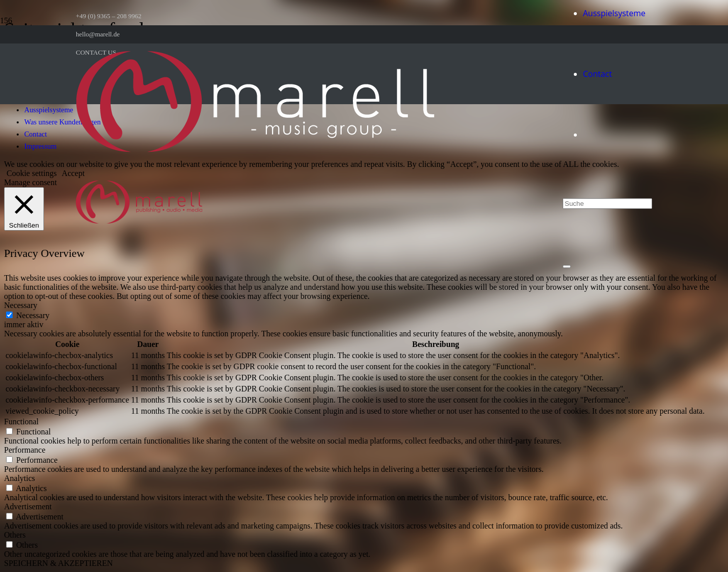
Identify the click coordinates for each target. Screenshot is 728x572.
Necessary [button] (21, 305)
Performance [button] (25, 450)
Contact (36, 134)
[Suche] (607, 204)
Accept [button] (73, 173)
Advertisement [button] (28, 507)
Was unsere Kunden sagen (62, 122)
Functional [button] (21, 422)
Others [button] (15, 535)
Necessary (33, 315)
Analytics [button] (19, 478)
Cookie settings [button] (32, 173)
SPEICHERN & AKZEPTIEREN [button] (58, 563)
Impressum (40, 146)
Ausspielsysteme (49, 110)
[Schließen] (567, 267)
